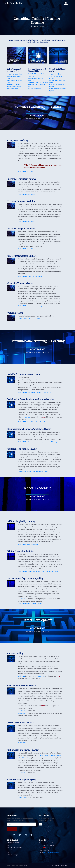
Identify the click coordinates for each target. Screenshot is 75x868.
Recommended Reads (14, 847)
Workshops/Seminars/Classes (39, 82)
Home (34, 26)
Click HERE (21, 676)
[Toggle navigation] (69, 3)
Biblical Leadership (35, 89)
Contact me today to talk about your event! (33, 472)
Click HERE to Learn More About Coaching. (32, 422)
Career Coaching (55, 74)
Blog (8, 845)
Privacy (57, 865)
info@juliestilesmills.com (51, 853)
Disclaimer (51, 865)
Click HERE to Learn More (26, 172)
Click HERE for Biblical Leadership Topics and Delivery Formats (39, 571)
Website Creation (13, 89)
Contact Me (37, 115)
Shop (8, 852)
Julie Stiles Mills (13, 3)
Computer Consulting (15, 74)
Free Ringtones (12, 850)
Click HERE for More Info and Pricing (30, 276)
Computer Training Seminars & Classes (14, 86)
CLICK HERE (22, 599)
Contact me (26, 417)
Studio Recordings (13, 843)
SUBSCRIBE (12, 829)
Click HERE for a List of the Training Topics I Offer (34, 392)
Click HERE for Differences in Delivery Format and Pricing (37, 442)
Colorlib (25, 865)
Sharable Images (12, 855)
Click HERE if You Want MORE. (28, 544)
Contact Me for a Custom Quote (29, 318)
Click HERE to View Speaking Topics (30, 604)
